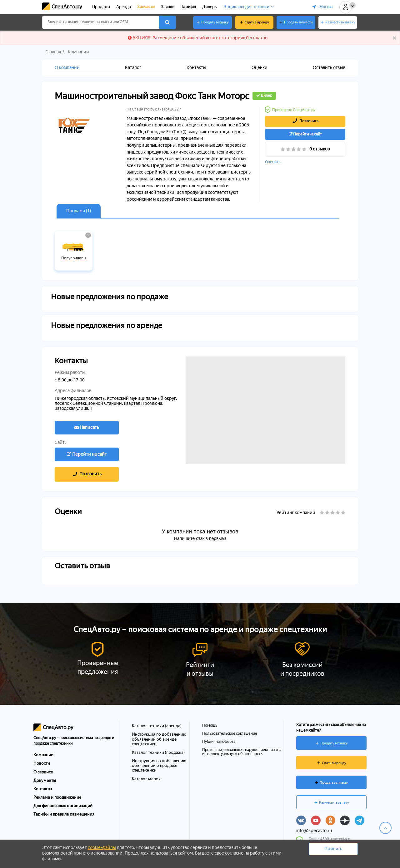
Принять (333, 849)
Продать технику (215, 22)
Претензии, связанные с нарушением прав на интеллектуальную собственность (242, 752)
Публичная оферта (219, 742)
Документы (45, 780)
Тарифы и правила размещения (64, 814)
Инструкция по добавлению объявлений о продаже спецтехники (159, 765)
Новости (42, 763)
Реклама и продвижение (57, 797)
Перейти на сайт (305, 134)
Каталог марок (146, 779)
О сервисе (43, 772)
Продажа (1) (79, 211)
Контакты (43, 789)
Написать (87, 427)
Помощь (210, 725)
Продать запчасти (298, 22)
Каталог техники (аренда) (157, 726)
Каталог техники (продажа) (158, 752)
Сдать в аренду (257, 22)
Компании (43, 755)
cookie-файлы (102, 848)
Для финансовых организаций (63, 806)
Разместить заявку (340, 22)
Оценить (273, 162)
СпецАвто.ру (67, 7)
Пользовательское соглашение (230, 733)
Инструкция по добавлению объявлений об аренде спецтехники (159, 739)
